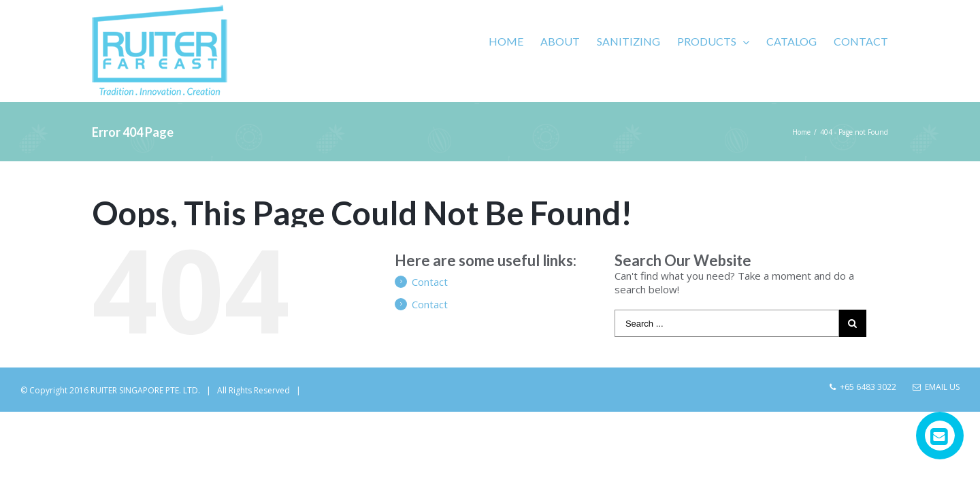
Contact (430, 282)
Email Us (936, 387)
